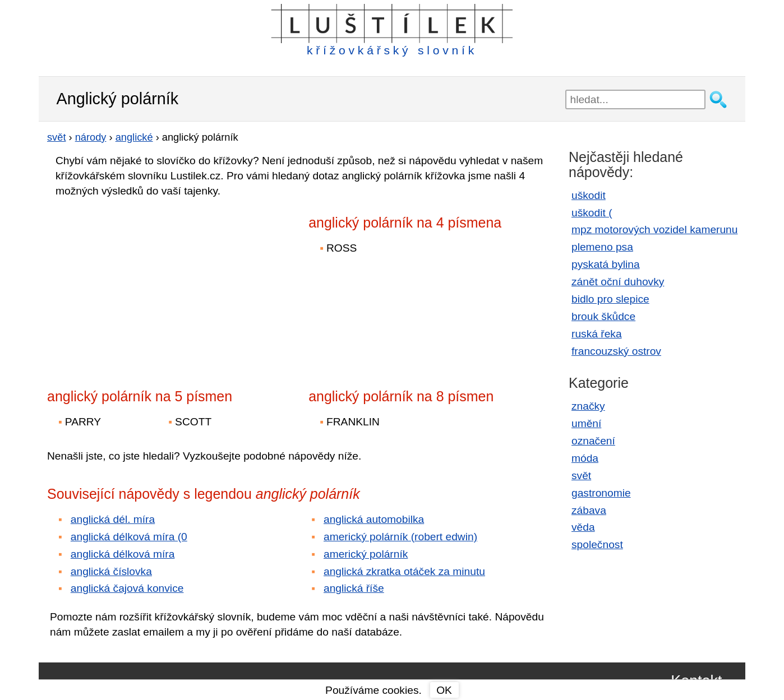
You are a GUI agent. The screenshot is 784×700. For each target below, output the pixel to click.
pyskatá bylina (606, 264)
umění (586, 423)
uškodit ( (592, 213)
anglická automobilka (374, 519)
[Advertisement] (145, 285)
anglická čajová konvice (127, 588)
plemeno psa (602, 247)
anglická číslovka (111, 571)
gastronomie (601, 493)
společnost (597, 544)
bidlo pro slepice (610, 299)
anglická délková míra (123, 554)
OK (444, 690)
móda (585, 458)
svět (581, 476)
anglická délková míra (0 (129, 537)
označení (593, 441)
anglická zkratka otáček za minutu (404, 571)
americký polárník (366, 554)
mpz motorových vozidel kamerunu (654, 230)
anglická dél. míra (113, 519)
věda (583, 527)
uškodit (589, 195)
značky (588, 406)
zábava (589, 510)
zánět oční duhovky (618, 282)
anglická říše (354, 588)
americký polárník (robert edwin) (400, 537)
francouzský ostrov (616, 351)
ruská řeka (597, 334)
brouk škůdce (603, 316)
